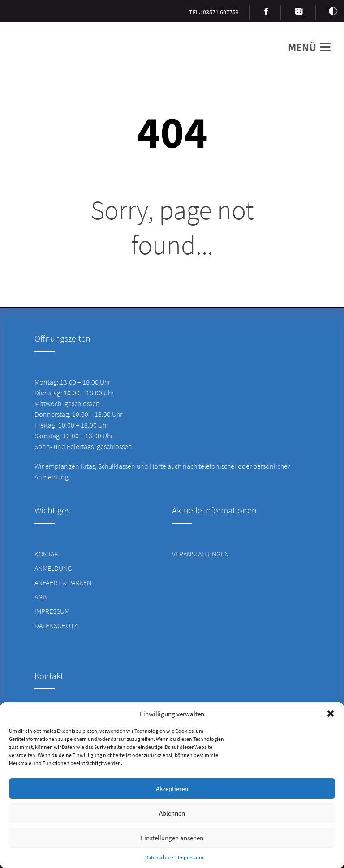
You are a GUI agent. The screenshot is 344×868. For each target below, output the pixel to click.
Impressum (191, 857)
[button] (331, 714)
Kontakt (48, 554)
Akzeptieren (172, 789)
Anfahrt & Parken (63, 582)
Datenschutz (159, 857)
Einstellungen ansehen (172, 838)
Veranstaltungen (200, 554)
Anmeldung (53, 568)
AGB (41, 597)
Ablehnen (172, 813)
